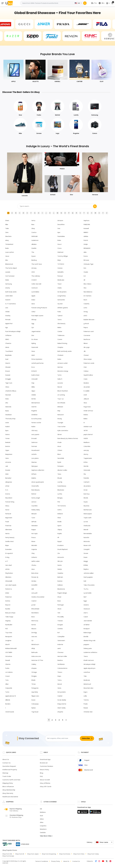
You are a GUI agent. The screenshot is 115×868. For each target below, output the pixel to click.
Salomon (34, 442)
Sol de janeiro (62, 292)
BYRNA (86, 565)
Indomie (60, 644)
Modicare (87, 680)
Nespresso (9, 454)
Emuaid (34, 438)
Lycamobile (88, 593)
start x (86, 613)
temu (33, 221)
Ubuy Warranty (8, 793)
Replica (86, 569)
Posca (34, 537)
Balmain (60, 577)
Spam (59, 526)
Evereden (8, 549)
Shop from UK (20, 854)
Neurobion (9, 498)
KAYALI (34, 399)
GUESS (86, 438)
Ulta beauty (61, 324)
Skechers (8, 236)
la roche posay (36, 419)
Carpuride (9, 688)
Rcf (59, 633)
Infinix (86, 462)
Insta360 (34, 585)
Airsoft (8, 644)
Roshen (60, 581)
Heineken (35, 526)
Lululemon (35, 240)
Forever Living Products (39, 308)
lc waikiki (86, 391)
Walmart (60, 252)
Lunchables (35, 292)
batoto (8, 446)
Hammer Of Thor (37, 660)
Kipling (34, 343)
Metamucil (87, 684)
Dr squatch (9, 553)
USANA (34, 395)
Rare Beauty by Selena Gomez (68, 438)
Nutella (8, 609)
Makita (34, 478)
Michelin (34, 545)
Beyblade (8, 355)
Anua (59, 446)
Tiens (59, 474)
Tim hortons (62, 506)
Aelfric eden (36, 561)
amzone (8, 462)
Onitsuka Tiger (89, 264)
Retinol (34, 494)
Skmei (60, 434)
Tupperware (88, 458)
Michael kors (36, 403)
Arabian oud (88, 427)
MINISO (86, 232)
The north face (37, 264)
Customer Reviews (46, 766)
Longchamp (62, 296)
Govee (86, 553)
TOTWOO (61, 264)
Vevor (7, 256)
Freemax (8, 526)
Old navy (34, 431)
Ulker (7, 684)
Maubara (43, 829)
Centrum (35, 288)
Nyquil (59, 541)
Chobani (60, 355)
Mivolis (86, 498)
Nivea (33, 541)
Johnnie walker (89, 573)
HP (58, 537)
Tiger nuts (9, 383)
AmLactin (61, 557)
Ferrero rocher (36, 423)
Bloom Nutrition (63, 391)
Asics (33, 304)
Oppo (7, 450)
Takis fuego (9, 617)
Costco (34, 232)
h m (7, 490)
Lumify (60, 494)
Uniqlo (86, 244)
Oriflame (8, 335)
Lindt (85, 395)
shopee (34, 668)
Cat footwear (10, 276)
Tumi (33, 518)
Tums (7, 692)
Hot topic (35, 534)
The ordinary (36, 276)
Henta (7, 534)
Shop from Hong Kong (49, 854)
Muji (59, 411)
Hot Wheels (61, 403)
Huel (7, 359)
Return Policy (44, 770)
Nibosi (86, 343)
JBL (85, 351)
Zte (59, 553)
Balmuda (34, 652)
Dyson (34, 256)
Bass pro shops (10, 613)
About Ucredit (45, 780)
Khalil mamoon (89, 660)
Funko (7, 668)
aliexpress (9, 482)
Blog (42, 773)
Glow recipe (88, 359)
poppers (86, 644)
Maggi (86, 561)
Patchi (86, 240)
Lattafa (34, 454)
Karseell (86, 228)
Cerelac (60, 629)
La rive (86, 522)
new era (34, 637)
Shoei (59, 597)
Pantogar (61, 605)
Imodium (61, 545)
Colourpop (35, 704)
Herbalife (61, 272)
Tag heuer (35, 712)
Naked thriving (62, 343)
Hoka (7, 399)
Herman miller (62, 656)
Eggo (85, 601)
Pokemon (9, 597)
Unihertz (34, 557)
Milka (33, 387)
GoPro (60, 510)
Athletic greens (63, 308)
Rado (7, 248)
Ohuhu (34, 565)
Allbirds (8, 700)
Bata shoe (35, 573)
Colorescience (62, 668)
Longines (8, 641)
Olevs (7, 387)
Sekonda (8, 407)
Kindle (59, 522)
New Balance (88, 292)
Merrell (86, 530)
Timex (34, 684)
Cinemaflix (35, 486)
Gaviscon (87, 609)
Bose (59, 601)
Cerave (60, 268)
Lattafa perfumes (37, 363)
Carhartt (87, 482)
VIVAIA (7, 312)
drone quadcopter (38, 482)
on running (61, 395)
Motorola (87, 541)
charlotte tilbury (11, 391)
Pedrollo (86, 478)
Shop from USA (7, 854)
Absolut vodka (62, 470)
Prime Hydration (37, 359)
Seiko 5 (60, 379)
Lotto (85, 308)
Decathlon (61, 224)
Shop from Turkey (93, 854)
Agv (7, 328)
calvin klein (9, 296)
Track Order (7, 776)
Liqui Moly (35, 692)
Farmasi (34, 446)
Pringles (34, 676)
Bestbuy (34, 260)
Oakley (34, 664)
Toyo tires (9, 633)
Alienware (9, 530)
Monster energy (63, 371)
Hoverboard (35, 450)
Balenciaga (87, 633)
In (84, 423)
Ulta (7, 403)
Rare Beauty (36, 490)
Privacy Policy (56, 861)
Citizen (60, 450)
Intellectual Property (10, 770)
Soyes (86, 502)
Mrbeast (60, 407)
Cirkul (33, 312)
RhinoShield (35, 609)
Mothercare (88, 510)
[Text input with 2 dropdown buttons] (47, 3)
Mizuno (34, 629)
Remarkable (88, 534)
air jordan (87, 387)
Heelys (60, 569)
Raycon (8, 605)
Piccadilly (61, 617)
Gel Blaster (61, 664)
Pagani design (62, 593)
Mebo (59, 328)
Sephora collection (38, 470)
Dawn (86, 557)
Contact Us (6, 763)
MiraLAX (34, 514)
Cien (85, 367)
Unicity (8, 288)
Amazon (60, 221)
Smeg (86, 312)
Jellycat (86, 399)
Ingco (86, 692)
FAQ (41, 776)
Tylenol (60, 316)
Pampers (61, 466)
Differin (34, 474)
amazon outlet (63, 363)
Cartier (60, 331)
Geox (33, 351)
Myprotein (9, 518)
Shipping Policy (8, 783)
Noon (85, 300)
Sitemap (5, 773)
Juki (7, 466)
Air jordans (87, 486)
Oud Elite (34, 506)
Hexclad (8, 395)
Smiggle (8, 379)
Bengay (60, 498)
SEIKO (7, 339)
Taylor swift (88, 518)
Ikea (33, 224)
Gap (33, 383)
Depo (59, 676)
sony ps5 (34, 593)
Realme (60, 660)
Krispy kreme (62, 704)
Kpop (7, 411)
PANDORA (87, 224)
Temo (60, 320)
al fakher (87, 625)
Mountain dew (88, 688)
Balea (85, 419)
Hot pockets (62, 692)
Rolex (59, 240)
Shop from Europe (8, 856)
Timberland (9, 244)
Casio (86, 379)
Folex (59, 312)
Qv (32, 641)
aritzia (7, 569)
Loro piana (35, 458)
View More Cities (46, 836)
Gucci (59, 244)
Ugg (33, 324)
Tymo (59, 375)
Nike (7, 224)
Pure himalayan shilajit (13, 331)
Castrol (34, 601)
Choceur (60, 652)
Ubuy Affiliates (45, 783)
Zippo (33, 391)
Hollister (60, 585)
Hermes (60, 367)
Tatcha (86, 700)
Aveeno (86, 605)
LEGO (85, 316)
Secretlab (61, 458)
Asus (33, 569)
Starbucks (87, 526)
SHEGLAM (34, 236)
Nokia (59, 359)
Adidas (86, 236)
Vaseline (60, 573)
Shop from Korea (65, 854)
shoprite (60, 712)
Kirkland (60, 514)
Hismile (86, 466)
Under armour (88, 411)
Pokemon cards (89, 363)
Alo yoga (87, 347)
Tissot (59, 284)
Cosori (7, 676)
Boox (33, 617)
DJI (85, 276)
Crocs (59, 248)
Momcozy (35, 621)
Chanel (86, 355)
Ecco (33, 367)
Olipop (60, 530)
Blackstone (61, 589)
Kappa (34, 530)
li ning (7, 557)
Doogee (60, 625)
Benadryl (8, 478)
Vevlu (59, 688)
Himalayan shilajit (90, 664)
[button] (94, 3)
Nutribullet (9, 625)
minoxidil (34, 379)
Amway (34, 268)
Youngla (60, 423)
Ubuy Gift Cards (46, 787)
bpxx (7, 431)
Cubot (86, 617)
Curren (60, 339)
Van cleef (9, 565)
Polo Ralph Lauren (37, 316)
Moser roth (87, 545)
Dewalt (8, 660)
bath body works (11, 292)
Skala (7, 280)
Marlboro (87, 442)
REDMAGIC (87, 248)
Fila (85, 474)
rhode (59, 442)
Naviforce (87, 339)
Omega (34, 672)
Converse (87, 335)
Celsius (86, 371)
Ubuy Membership (9, 790)
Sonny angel (36, 498)
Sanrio (60, 565)
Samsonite (61, 300)
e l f (7, 561)
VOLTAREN (9, 652)
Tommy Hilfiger (63, 256)
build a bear (35, 375)
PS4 (59, 502)
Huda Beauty (62, 486)
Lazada (8, 272)
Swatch (8, 300)
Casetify (86, 304)
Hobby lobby (36, 510)
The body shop (10, 419)
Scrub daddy (62, 700)
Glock (59, 609)
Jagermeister (36, 331)
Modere (86, 383)
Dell (85, 581)
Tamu (60, 680)
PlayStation (9, 573)
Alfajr (33, 648)
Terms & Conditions (42, 861)
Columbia (87, 446)
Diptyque (35, 466)
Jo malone (9, 672)
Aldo (85, 252)
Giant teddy (62, 708)
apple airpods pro (90, 668)
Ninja (59, 260)
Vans (7, 458)
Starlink (34, 248)
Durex (33, 700)
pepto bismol (88, 434)
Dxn (85, 268)
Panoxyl (60, 276)
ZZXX (33, 272)
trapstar (34, 549)
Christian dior (88, 712)
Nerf (85, 597)
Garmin (34, 407)
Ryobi (59, 462)
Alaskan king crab (90, 641)
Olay (33, 553)
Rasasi (86, 708)
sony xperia (35, 434)
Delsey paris (88, 648)
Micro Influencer (8, 787)
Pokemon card (89, 331)
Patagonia (35, 688)
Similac (34, 581)
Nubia (33, 427)
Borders (8, 704)
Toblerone (61, 335)
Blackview (61, 490)
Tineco (60, 672)
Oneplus (60, 347)
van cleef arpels (11, 585)
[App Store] (83, 812)
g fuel (33, 605)
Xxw (59, 228)
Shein (7, 221)
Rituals (60, 478)
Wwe (59, 518)
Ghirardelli (9, 581)
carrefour (87, 672)
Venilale (43, 833)
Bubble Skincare (89, 320)
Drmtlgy (34, 633)
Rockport (87, 629)
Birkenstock (9, 264)
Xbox (85, 403)
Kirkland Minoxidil (11, 648)
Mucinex (86, 506)
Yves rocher (62, 427)
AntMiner (34, 415)
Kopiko (60, 534)
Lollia (85, 696)
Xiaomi (8, 363)
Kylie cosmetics (63, 431)
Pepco (86, 328)
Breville (86, 637)
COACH (34, 280)
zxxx (7, 308)
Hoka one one (36, 656)
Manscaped (88, 514)
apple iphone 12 (11, 696)
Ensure (8, 371)
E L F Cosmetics (11, 304)
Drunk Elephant (63, 549)
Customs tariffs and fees (11, 780)
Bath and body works (65, 351)
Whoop (34, 320)
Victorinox (9, 656)
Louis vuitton (10, 252)
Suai (41, 816)
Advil (33, 355)
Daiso (33, 300)
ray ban (60, 304)
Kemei (34, 625)
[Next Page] (66, 720)
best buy (87, 494)
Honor (7, 510)
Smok (86, 490)
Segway (8, 621)
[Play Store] (95, 812)
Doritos (8, 601)
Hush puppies (88, 577)
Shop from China (79, 854)
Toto (7, 680)
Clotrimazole (10, 712)
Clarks (60, 288)
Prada (86, 704)
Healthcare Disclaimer (10, 797)
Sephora (86, 221)
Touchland (9, 351)
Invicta (8, 494)
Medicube (61, 280)
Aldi (33, 589)
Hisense (34, 462)
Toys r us (61, 399)
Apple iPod (9, 324)
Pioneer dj (35, 577)
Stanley (8, 316)
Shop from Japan (33, 854)
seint (59, 648)
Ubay (33, 228)
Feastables (61, 236)
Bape (7, 545)
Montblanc (35, 613)
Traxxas (60, 621)
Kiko (7, 260)
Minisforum (35, 644)
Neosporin (9, 637)
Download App (45, 759)
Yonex (7, 438)
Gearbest (8, 415)
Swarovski (35, 347)
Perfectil (8, 514)
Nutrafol (86, 537)
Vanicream (61, 641)
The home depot (11, 268)
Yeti (59, 613)
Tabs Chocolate (89, 585)
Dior (33, 335)
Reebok (8, 442)
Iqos (59, 232)
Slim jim (60, 561)
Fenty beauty (10, 537)
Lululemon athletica (90, 652)
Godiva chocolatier (38, 597)
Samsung (9, 284)
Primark (8, 320)
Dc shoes (35, 339)
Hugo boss (87, 407)
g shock (86, 324)
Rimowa (86, 260)
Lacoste (60, 383)
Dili (41, 809)
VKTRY (86, 431)
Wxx (85, 288)
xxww (7, 423)
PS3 (7, 629)
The (33, 252)
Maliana (43, 812)
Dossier (8, 470)
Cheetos (8, 343)
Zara (7, 232)
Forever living (10, 502)
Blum (59, 454)
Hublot (8, 427)
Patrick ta (9, 589)
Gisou (7, 506)
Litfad (7, 486)
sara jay (86, 450)
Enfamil (34, 371)
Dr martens (87, 296)
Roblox (86, 415)
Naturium (61, 415)
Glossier (8, 367)
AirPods (34, 522)
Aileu (42, 822)
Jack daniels (88, 621)
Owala (86, 272)
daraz (7, 347)
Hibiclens (8, 577)
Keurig (60, 419)
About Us (6, 759)
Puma (86, 256)
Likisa (42, 819)
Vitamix (8, 664)
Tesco (86, 656)
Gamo (7, 434)
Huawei (8, 375)
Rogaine (34, 411)
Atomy (86, 454)
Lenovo (34, 502)
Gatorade (87, 470)
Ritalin (33, 680)
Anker (7, 593)
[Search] (85, 3)
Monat (60, 684)
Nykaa (34, 708)
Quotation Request (9, 766)
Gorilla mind (9, 541)
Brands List (44, 763)
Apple (33, 296)
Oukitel (60, 696)
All (8, 213)
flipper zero (35, 696)
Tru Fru (86, 589)
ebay (7, 240)
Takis (7, 228)
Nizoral (60, 387)
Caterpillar (61, 637)
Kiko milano (87, 284)
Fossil (7, 522)
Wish (7, 474)
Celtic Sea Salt (36, 284)
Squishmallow (88, 375)
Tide (85, 676)
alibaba (34, 244)
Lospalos (43, 826)
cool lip (60, 482)
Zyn (33, 328)
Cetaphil (86, 549)
